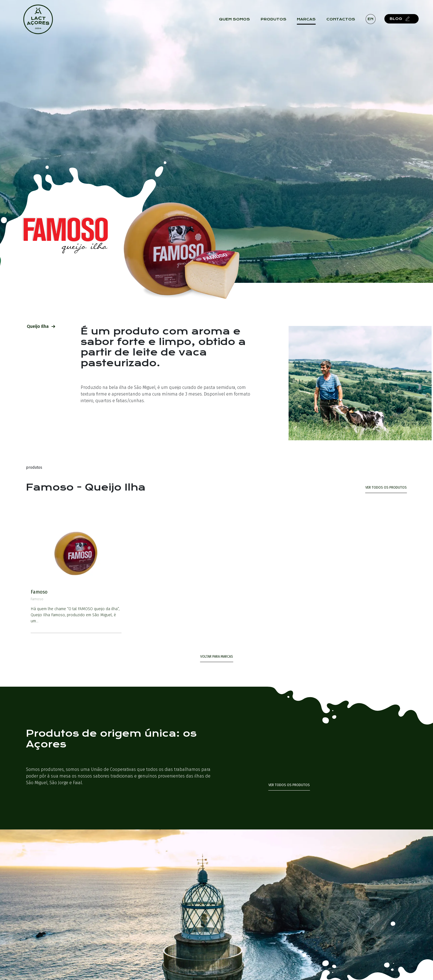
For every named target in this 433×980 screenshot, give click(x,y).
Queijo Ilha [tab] (41, 326)
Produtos (274, 19)
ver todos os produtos (386, 487)
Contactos (341, 19)
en (370, 19)
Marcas (306, 19)
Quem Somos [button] (235, 19)
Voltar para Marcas (217, 656)
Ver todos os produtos (289, 785)
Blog (400, 19)
